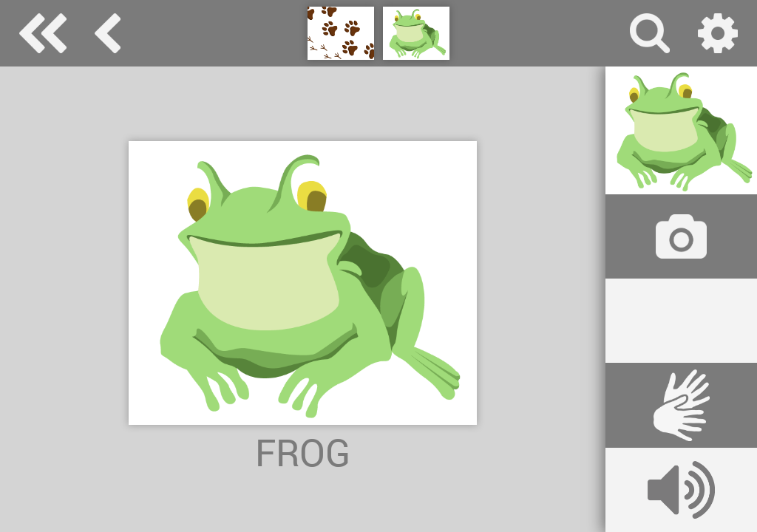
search (650, 33)
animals (108, 33)
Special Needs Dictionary (43, 33)
